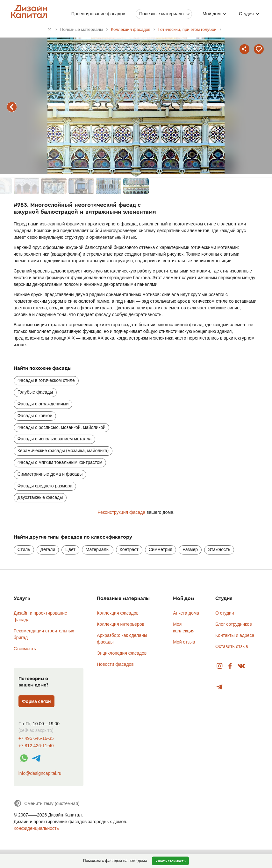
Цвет (70, 549)
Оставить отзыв (232, 646)
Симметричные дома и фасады (50, 474)
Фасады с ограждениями (43, 404)
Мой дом (212, 14)
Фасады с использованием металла (55, 439)
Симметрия (161, 549)
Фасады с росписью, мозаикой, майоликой (61, 427)
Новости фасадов (115, 664)
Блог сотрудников (234, 624)
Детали (48, 549)
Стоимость (25, 649)
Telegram (220, 687)
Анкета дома (186, 613)
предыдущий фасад (12, 107)
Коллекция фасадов (118, 613)
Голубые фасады (35, 392)
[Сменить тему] (47, 803)
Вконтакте (242, 666)
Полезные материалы (162, 14)
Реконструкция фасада (121, 512)
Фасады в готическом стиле (46, 380)
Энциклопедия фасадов (122, 653)
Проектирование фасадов (98, 14)
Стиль (24, 549)
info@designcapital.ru (40, 773)
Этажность (219, 549)
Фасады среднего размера (45, 486)
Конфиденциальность (36, 828)
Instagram (220, 666)
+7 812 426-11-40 (36, 746)
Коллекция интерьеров (121, 624)
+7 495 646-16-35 (36, 738)
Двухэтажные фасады (40, 497)
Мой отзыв (184, 642)
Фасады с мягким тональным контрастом (60, 462)
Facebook (230, 666)
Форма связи (36, 701)
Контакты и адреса (235, 635)
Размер (190, 549)
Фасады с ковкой (35, 416)
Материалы (98, 549)
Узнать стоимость (171, 861)
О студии (225, 613)
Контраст (129, 549)
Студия (246, 14)
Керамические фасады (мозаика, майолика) (63, 451)
